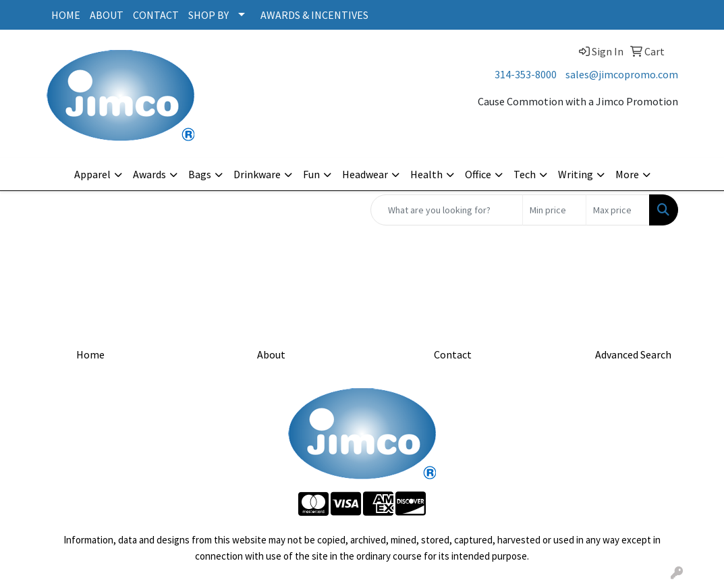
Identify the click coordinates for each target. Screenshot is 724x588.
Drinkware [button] (257, 174)
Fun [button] (311, 174)
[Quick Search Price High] (618, 210)
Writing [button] (576, 174)
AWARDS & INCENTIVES (314, 15)
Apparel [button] (92, 174)
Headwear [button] (365, 174)
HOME (66, 15)
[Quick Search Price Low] (554, 210)
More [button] (627, 174)
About (271, 354)
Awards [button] (149, 174)
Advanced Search (633, 354)
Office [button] (478, 174)
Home (90, 354)
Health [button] (426, 174)
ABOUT (107, 15)
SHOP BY (208, 15)
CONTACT (156, 15)
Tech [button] (525, 174)
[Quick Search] (447, 210)
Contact (453, 354)
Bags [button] (200, 174)
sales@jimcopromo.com (622, 74)
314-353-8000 (526, 74)
